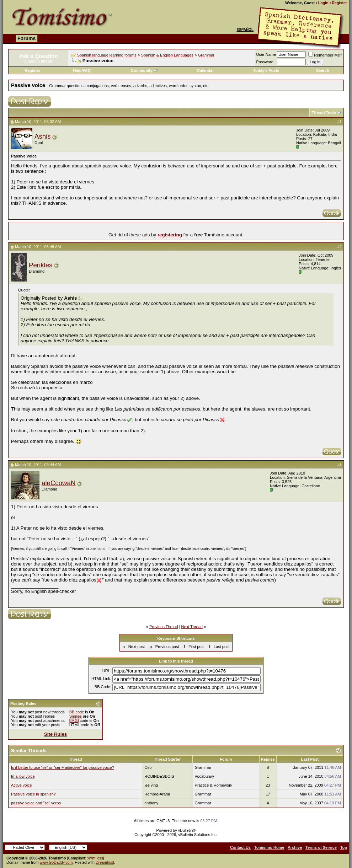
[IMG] (74, 720)
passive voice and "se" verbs (36, 803)
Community (144, 70)
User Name (266, 54)
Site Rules (55, 734)
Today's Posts (266, 70)
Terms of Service (321, 847)
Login (323, 3)
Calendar (205, 70)
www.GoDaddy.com (56, 862)
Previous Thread (164, 627)
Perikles (41, 265)
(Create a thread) (38, 61)
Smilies (76, 716)
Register (339, 3)
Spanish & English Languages (167, 55)
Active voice (22, 785)
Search (323, 70)
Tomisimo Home (269, 847)
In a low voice (23, 776)
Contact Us (240, 847)
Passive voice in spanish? (33, 794)
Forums (26, 38)
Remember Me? (325, 55)
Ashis (43, 136)
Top (344, 847)
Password (265, 62)
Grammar (206, 55)
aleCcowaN (58, 483)
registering (170, 235)
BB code (77, 712)
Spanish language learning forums (107, 55)
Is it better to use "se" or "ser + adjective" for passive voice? (63, 767)
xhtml (92, 858)
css (100, 858)
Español (245, 30)
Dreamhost (105, 862)
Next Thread (192, 627)
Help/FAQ (82, 70)
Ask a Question (38, 56)
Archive (295, 847)
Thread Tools (324, 113)
